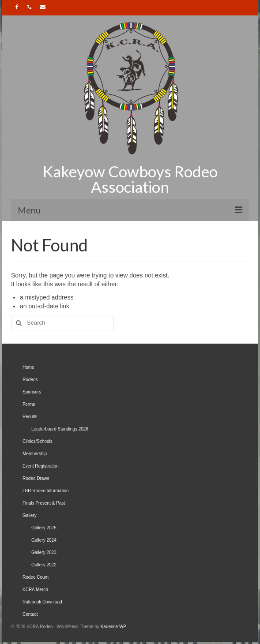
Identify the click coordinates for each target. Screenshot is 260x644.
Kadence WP (113, 627)
